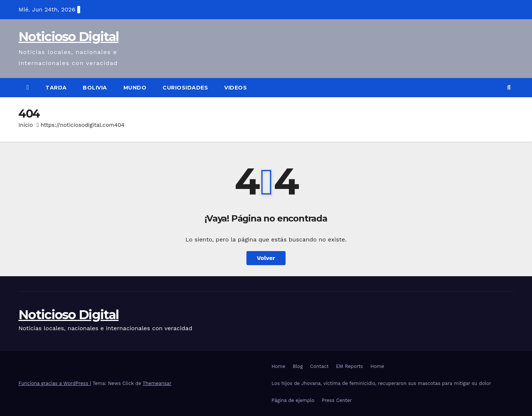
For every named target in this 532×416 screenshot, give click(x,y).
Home (278, 366)
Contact (319, 366)
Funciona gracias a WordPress (54, 383)
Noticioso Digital (69, 37)
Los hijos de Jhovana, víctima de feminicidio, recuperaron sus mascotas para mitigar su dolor (381, 383)
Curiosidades (185, 88)
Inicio (26, 125)
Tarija (56, 88)
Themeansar (157, 383)
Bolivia (95, 88)
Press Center (337, 400)
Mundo (135, 88)
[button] (509, 87)
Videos (236, 88)
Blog (298, 366)
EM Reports (350, 366)
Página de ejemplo (293, 400)
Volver (266, 258)
